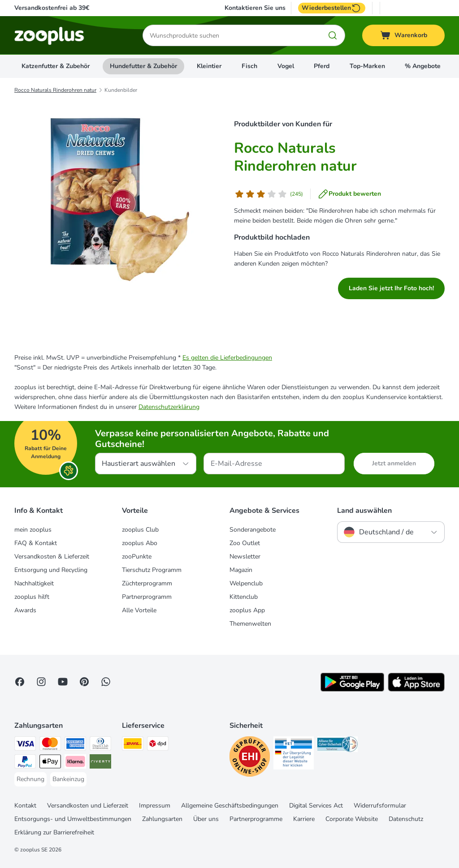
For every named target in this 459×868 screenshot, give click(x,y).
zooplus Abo (140, 543)
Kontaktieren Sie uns (255, 8)
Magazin (241, 570)
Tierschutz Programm (152, 570)
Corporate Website (352, 819)
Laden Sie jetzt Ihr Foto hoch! (391, 288)
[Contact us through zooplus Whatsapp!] (106, 682)
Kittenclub (244, 597)
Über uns (206, 819)
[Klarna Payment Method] (75, 763)
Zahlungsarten (162, 819)
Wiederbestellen (332, 8)
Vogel (286, 66)
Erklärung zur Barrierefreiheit (54, 832)
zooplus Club (140, 530)
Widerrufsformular (380, 806)
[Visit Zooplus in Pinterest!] (84, 682)
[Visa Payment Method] (25, 745)
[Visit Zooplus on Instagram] (41, 682)
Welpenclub (246, 583)
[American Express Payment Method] (75, 745)
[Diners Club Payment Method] (100, 745)
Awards (25, 610)
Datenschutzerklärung (169, 407)
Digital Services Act (316, 806)
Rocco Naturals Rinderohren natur (55, 90)
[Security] (250, 758)
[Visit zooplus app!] (352, 690)
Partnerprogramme (256, 819)
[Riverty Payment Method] (100, 763)
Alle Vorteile (139, 610)
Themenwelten (250, 624)
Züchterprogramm (147, 583)
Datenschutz (406, 819)
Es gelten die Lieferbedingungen (227, 358)
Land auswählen (364, 511)
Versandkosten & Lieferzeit (52, 556)
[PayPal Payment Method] (25, 763)
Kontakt (25, 806)
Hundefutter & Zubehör (143, 66)
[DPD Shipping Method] (158, 745)
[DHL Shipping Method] (133, 745)
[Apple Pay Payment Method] (50, 763)
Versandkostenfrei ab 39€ (52, 8)
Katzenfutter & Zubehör (56, 66)
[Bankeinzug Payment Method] (68, 779)
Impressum (155, 806)
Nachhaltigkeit (34, 583)
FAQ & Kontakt (36, 543)
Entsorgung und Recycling (51, 570)
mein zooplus (33, 530)
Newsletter (245, 556)
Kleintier (209, 66)
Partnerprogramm (147, 597)
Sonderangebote (253, 530)
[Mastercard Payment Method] (50, 745)
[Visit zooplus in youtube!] (63, 682)
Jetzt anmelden (394, 463)
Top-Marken (367, 66)
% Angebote (423, 66)
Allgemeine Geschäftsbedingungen (230, 806)
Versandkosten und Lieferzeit (88, 806)
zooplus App (247, 610)
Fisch (249, 66)
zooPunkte (137, 556)
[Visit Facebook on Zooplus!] (20, 682)
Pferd (322, 66)
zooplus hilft (32, 597)
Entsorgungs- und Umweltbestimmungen (73, 819)
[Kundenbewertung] (268, 194)
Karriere (304, 819)
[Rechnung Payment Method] (30, 779)
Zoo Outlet (245, 543)
